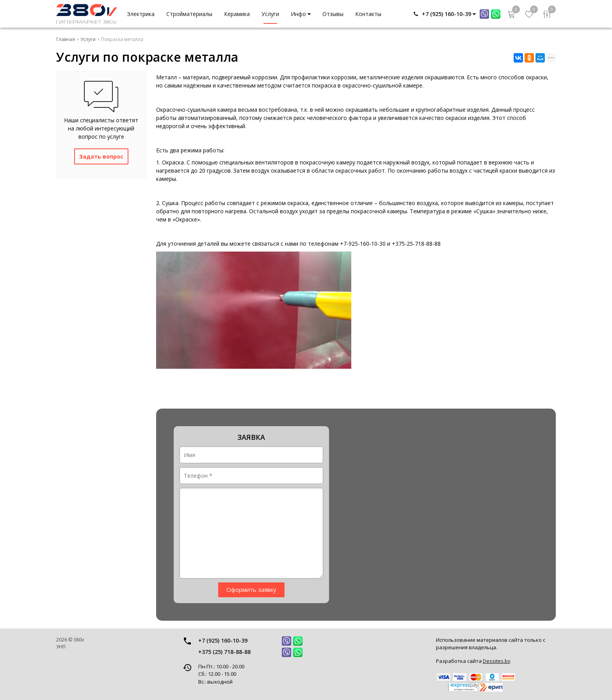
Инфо (301, 14)
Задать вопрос (101, 156)
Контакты (368, 14)
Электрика (141, 14)
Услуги (270, 14)
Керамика (237, 14)
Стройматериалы (189, 14)
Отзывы (333, 14)
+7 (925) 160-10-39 (223, 640)
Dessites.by (497, 661)
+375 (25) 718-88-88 (224, 652)
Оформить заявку (251, 589)
